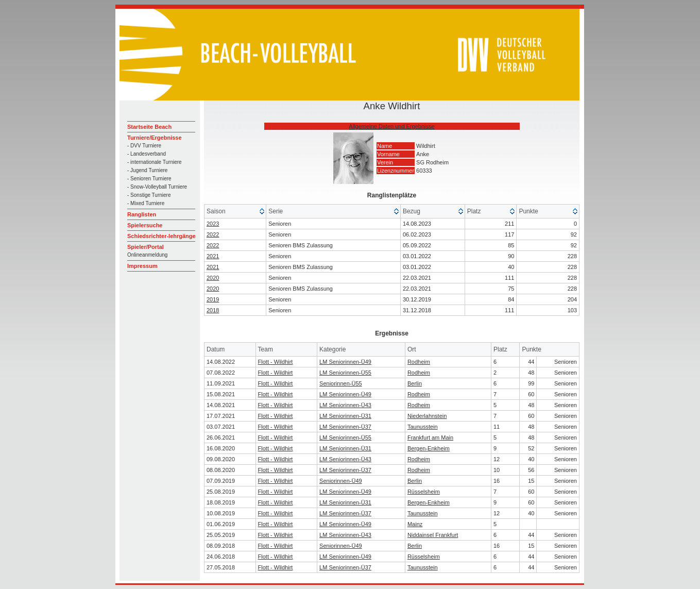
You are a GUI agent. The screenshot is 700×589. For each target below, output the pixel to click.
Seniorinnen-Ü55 (341, 383)
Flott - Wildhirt (276, 362)
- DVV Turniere (144, 146)
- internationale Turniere (155, 162)
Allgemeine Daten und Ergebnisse (391, 126)
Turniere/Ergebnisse (155, 138)
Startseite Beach (149, 127)
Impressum (142, 266)
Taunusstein (423, 427)
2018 (213, 310)
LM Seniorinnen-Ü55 (345, 373)
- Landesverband (147, 154)
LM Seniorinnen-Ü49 (345, 362)
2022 (213, 234)
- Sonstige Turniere (149, 195)
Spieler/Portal (146, 247)
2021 (213, 256)
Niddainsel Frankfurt (433, 535)
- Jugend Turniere (147, 170)
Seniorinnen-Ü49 (341, 481)
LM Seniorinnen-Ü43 (345, 405)
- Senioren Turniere (149, 179)
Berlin (415, 383)
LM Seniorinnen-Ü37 (345, 427)
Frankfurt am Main (430, 437)
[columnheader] (235, 212)
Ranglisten (142, 214)
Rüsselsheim (424, 492)
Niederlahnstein (427, 416)
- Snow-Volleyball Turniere (157, 187)
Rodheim (419, 362)
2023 (213, 224)
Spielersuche (145, 225)
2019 (213, 299)
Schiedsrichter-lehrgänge (161, 236)
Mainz (415, 524)
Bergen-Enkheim (429, 448)
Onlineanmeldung (147, 255)
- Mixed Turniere (146, 203)
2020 (213, 278)
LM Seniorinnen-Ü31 (345, 416)
